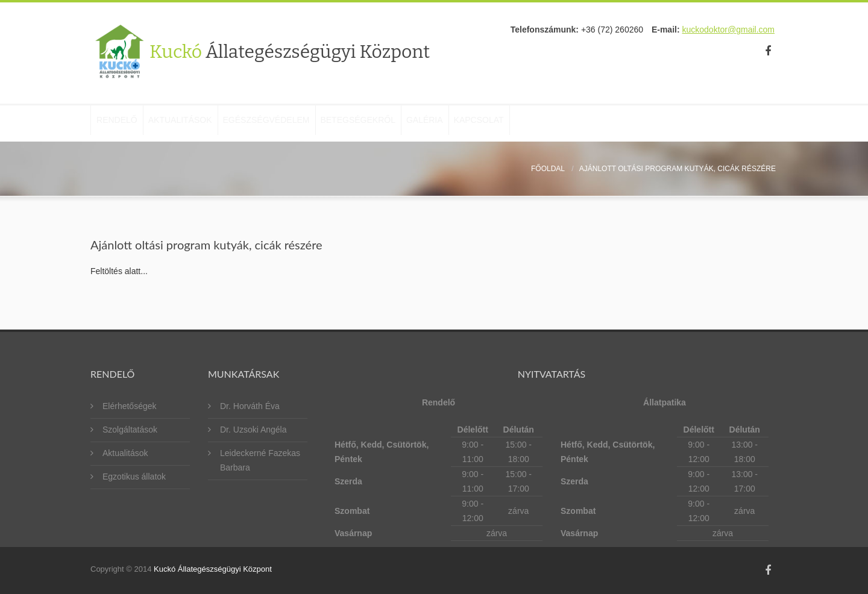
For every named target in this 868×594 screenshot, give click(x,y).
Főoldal (548, 169)
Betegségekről (417, 123)
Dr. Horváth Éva (250, 406)
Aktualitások (206, 123)
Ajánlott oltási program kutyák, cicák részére (678, 169)
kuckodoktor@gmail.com (729, 30)
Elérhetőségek (130, 406)
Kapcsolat (571, 123)
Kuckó (290, 52)
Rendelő (125, 123)
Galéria (500, 123)
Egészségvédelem (308, 123)
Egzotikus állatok (134, 477)
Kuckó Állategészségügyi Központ (213, 569)
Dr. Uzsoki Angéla (253, 430)
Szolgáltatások (130, 430)
